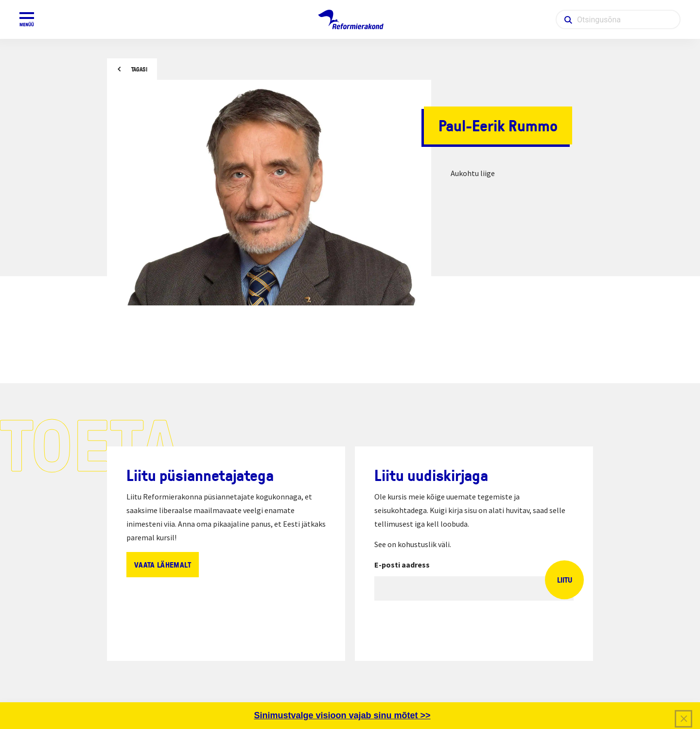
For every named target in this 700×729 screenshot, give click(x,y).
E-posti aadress (402, 565)
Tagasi (139, 69)
